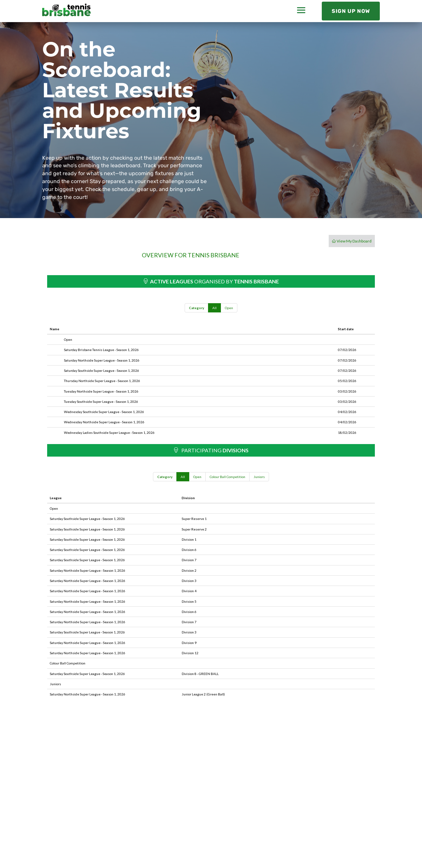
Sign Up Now (351, 11)
